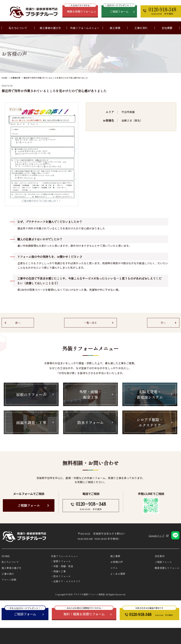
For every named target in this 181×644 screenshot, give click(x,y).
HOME (4, 78)
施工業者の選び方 (50, 28)
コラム (114, 568)
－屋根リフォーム (61, 561)
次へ (163, 323)
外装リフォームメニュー (65, 556)
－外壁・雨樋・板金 (62, 566)
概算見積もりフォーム (167, 568)
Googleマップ (157, 536)
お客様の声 (15, 78)
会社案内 (160, 556)
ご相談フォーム (29, 505)
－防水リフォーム (61, 576)
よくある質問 (118, 574)
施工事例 (115, 556)
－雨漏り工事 (58, 571)
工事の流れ (141, 28)
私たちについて (10, 562)
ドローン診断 (9, 580)
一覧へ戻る (90, 323)
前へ (18, 323)
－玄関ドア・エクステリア (66, 581)
